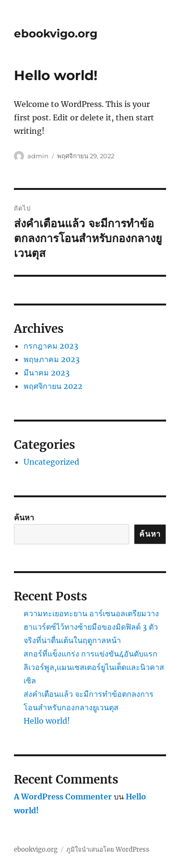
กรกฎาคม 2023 (51, 346)
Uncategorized (51, 462)
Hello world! (47, 721)
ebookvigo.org (56, 34)
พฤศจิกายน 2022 (53, 386)
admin (38, 156)
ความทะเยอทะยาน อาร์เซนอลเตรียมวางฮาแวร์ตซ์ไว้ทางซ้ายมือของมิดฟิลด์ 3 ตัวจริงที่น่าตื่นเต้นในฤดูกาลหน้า (91, 627)
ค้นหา (24, 517)
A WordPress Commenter (63, 797)
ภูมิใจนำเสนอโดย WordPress (108, 850)
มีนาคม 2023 (47, 373)
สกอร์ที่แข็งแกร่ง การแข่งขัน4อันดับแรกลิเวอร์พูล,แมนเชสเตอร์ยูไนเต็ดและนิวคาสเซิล (94, 667)
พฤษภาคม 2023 (52, 359)
